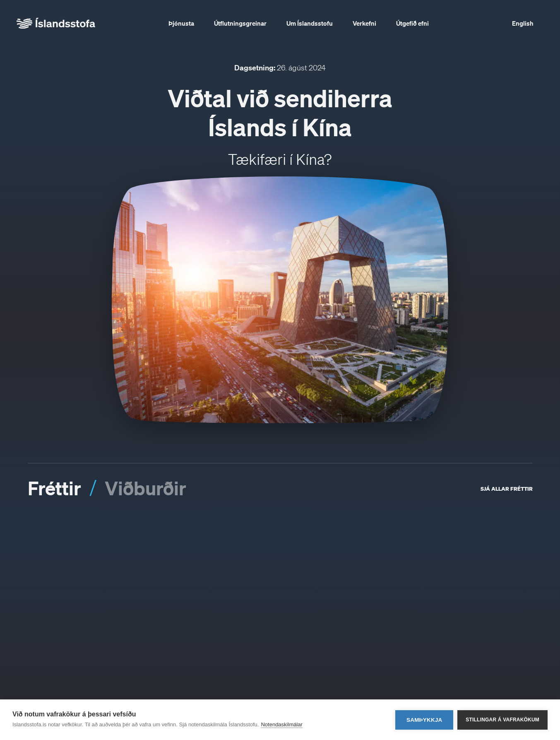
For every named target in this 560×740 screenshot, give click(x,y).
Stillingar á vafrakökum (502, 720)
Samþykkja (424, 720)
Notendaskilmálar (281, 724)
